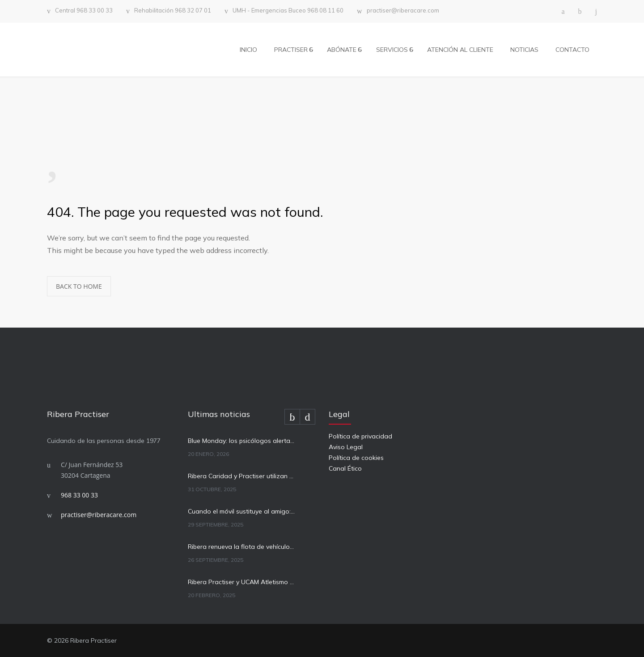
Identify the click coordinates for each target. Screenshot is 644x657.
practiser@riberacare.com (403, 11)
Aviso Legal (346, 447)
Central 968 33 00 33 (84, 11)
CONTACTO (572, 50)
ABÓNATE (342, 50)
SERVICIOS (392, 50)
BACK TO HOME (79, 286)
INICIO (248, 50)
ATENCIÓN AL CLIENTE (460, 50)
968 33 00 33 (79, 495)
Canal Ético (345, 468)
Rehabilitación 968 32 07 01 (173, 11)
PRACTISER (291, 50)
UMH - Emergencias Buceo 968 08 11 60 (288, 11)
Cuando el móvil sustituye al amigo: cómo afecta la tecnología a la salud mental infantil (242, 511)
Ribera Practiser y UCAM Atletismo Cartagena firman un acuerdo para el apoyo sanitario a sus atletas (242, 582)
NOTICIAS (524, 50)
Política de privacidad (360, 436)
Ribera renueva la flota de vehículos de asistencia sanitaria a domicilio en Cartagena (242, 547)
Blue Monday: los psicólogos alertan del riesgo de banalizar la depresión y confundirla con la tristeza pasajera (242, 441)
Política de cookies (356, 458)
